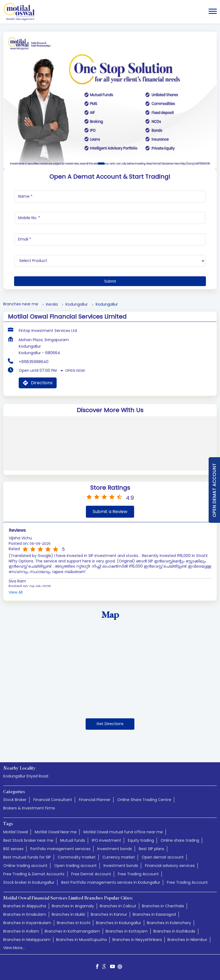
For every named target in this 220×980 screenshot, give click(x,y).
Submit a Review (110, 512)
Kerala (52, 304)
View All (16, 592)
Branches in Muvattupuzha (81, 940)
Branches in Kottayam (127, 931)
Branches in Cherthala (163, 906)
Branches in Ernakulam (25, 914)
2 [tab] (109, 164)
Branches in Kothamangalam (72, 931)
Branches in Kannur (109, 914)
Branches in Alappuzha (25, 906)
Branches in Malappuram (27, 940)
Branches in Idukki (68, 914)
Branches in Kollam (21, 931)
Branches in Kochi (74, 923)
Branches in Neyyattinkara (137, 940)
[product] (110, 261)
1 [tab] (101, 164)
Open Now (75, 371)
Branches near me (21, 304)
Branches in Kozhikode (174, 931)
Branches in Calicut (118, 906)
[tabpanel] (110, 100)
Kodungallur (77, 304)
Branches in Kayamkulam (27, 923)
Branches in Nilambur (187, 940)
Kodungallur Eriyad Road (26, 776)
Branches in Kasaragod (154, 914)
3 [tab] (115, 164)
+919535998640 (34, 362)
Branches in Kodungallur (119, 923)
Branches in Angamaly (73, 906)
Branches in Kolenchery (169, 923)
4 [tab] (121, 164)
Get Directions (110, 724)
